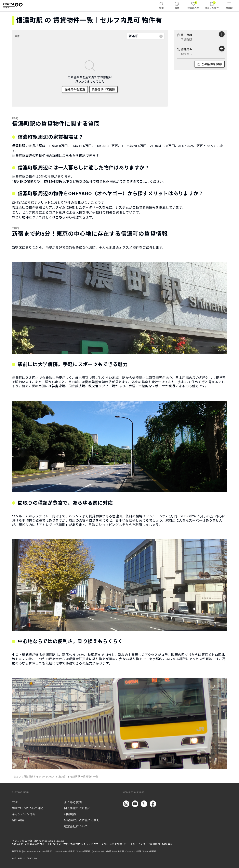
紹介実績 (18, 820)
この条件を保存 (210, 64)
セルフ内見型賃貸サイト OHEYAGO (34, 777)
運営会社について (76, 826)
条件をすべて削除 (103, 89)
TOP (15, 802)
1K (22, 182)
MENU (229, 5)
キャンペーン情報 (24, 814)
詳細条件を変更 (75, 89)
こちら (67, 156)
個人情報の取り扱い (77, 808)
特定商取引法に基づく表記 (82, 820)
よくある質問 (73, 802)
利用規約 (70, 814)
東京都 (62, 777)
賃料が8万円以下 (56, 182)
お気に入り (193, 5)
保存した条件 (212, 5)
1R (14, 182)
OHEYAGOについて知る (28, 808)
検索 (162, 5)
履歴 (177, 5)
